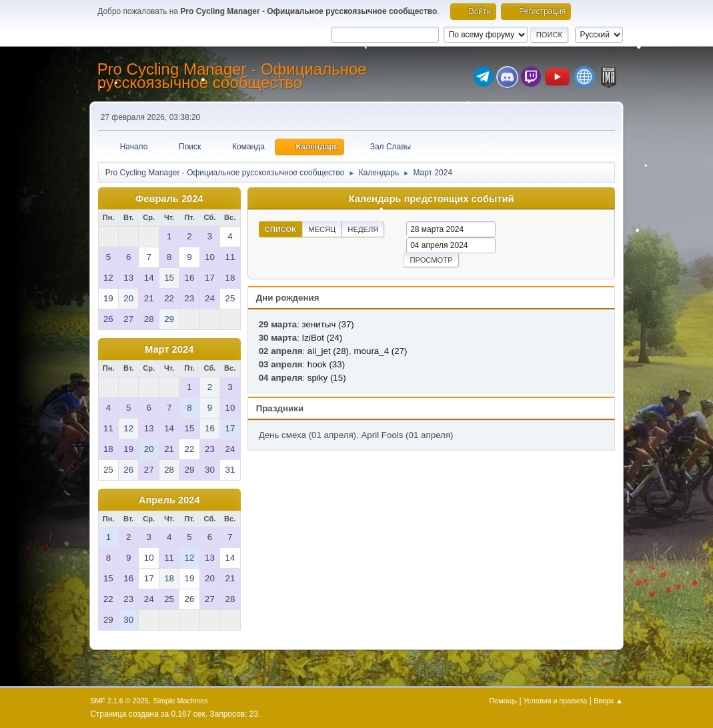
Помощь (504, 701)
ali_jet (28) (328, 351)
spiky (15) (327, 378)
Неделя (363, 229)
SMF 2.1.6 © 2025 (119, 701)
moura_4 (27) (380, 351)
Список (281, 229)
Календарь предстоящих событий (432, 199)
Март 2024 (169, 349)
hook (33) (326, 364)
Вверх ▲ (608, 701)
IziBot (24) (322, 338)
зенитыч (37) (328, 324)
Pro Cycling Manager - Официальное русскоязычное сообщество (232, 76)
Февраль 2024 (169, 199)
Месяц (322, 229)
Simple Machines (180, 701)
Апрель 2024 (169, 500)
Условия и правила (555, 701)
